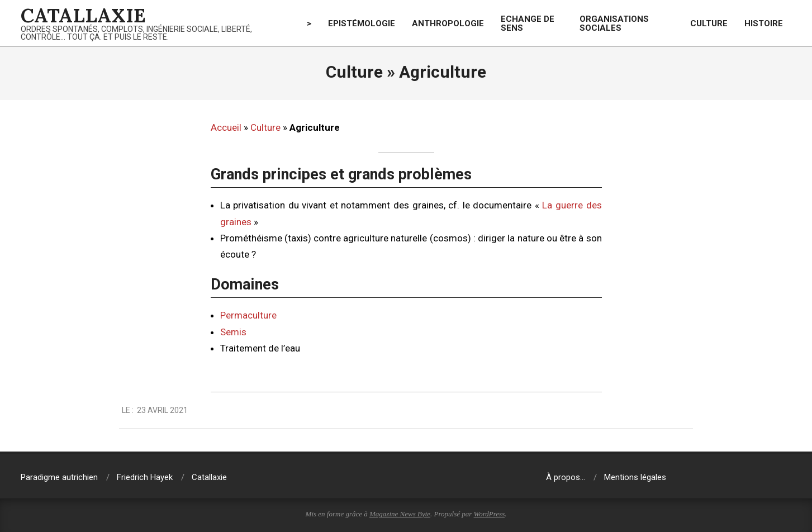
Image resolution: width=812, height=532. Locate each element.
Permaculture (248, 315)
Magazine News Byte (400, 514)
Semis (233, 332)
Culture (265, 127)
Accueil (226, 127)
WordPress (490, 514)
